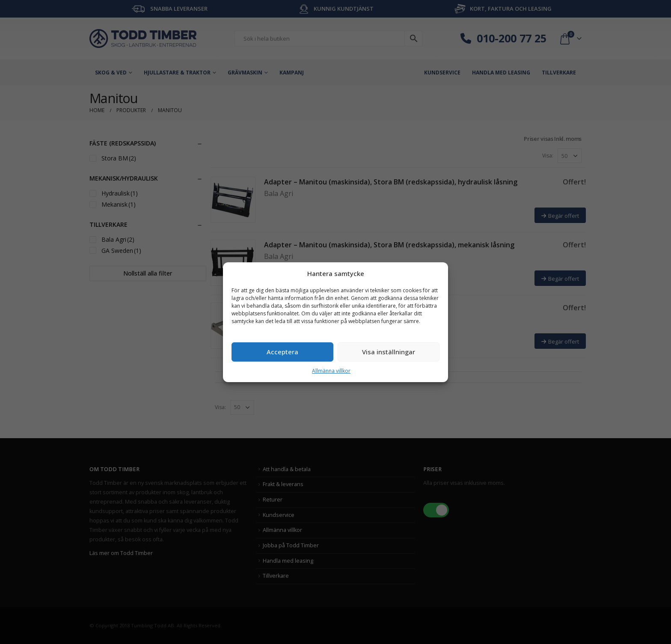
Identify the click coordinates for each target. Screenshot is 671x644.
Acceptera (282, 352)
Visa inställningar (389, 352)
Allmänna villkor (331, 371)
